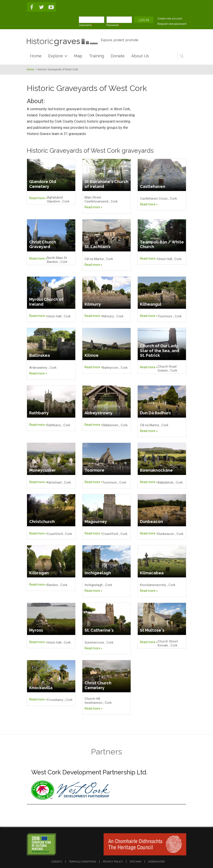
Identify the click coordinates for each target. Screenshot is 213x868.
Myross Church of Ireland (46, 302)
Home (36, 56)
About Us (140, 56)
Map (78, 56)
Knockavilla (41, 688)
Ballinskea (40, 355)
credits (57, 862)
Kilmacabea (152, 573)
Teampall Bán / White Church (162, 244)
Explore (56, 56)
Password (113, 25)
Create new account (170, 19)
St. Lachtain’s (98, 247)
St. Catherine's (99, 630)
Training (97, 56)
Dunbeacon (151, 522)
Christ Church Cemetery (98, 685)
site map (135, 862)
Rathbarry (39, 413)
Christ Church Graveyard (43, 244)
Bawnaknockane (156, 470)
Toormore (94, 470)
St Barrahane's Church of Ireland (106, 184)
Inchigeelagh (98, 573)
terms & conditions (82, 862)
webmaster (156, 862)
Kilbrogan (39, 573)
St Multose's (152, 630)
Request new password (172, 24)
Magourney (96, 522)
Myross (36, 630)
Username (86, 25)
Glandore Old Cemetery (43, 184)
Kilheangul (151, 304)
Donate (118, 56)
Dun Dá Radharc (156, 413)
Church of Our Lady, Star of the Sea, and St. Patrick (160, 351)
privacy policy (113, 862)
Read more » (38, 198)
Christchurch (42, 522)
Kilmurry (93, 304)
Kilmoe (92, 355)
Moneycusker (43, 470)
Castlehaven (153, 186)
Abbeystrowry (99, 413)
